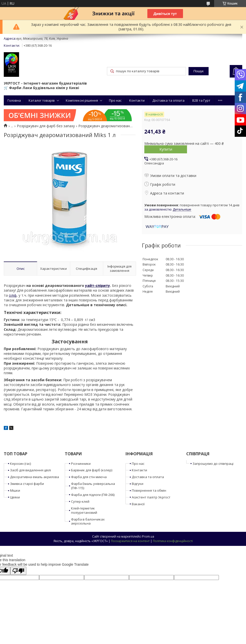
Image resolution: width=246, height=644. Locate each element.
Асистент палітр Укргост (151, 497)
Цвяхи (15, 497)
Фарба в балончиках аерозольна (88, 521)
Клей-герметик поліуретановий (84, 510)
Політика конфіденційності (173, 541)
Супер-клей (80, 501)
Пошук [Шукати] (199, 71)
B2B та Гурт (201, 100)
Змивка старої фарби (27, 484)
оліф (13, 295)
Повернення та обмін (149, 490)
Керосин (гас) (20, 464)
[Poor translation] (18, 571)
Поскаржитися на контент (130, 541)
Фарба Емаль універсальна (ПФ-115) (93, 486)
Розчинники (81, 464)
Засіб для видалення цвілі (30, 470)
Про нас (115, 100)
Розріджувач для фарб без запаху (46, 126)
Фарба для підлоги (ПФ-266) (93, 495)
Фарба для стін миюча (89, 477)
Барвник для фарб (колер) (92, 470)
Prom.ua (148, 536)
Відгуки (138, 484)
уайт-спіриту (98, 285)
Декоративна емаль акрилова (35, 477)
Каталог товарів (42, 100)
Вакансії (138, 504)
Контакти (137, 100)
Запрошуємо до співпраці (213, 464)
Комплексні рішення (82, 100)
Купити (166, 149)
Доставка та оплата (168, 100)
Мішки (15, 490)
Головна (14, 100)
